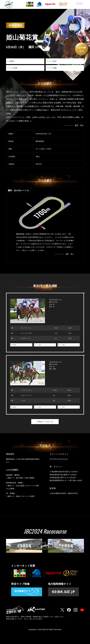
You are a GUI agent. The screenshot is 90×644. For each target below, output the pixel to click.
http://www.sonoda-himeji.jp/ (60, 461)
